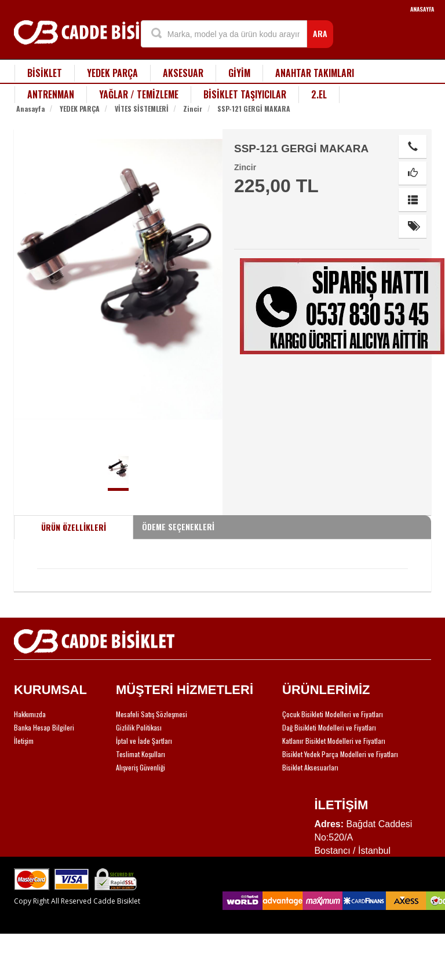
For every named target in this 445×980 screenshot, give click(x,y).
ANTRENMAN (51, 94)
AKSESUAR (183, 73)
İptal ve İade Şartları (144, 741)
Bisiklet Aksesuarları (310, 767)
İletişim (24, 741)
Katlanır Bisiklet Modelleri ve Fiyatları (334, 741)
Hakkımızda (30, 714)
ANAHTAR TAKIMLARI (315, 73)
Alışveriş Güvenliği (141, 767)
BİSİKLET (45, 73)
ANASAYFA (422, 9)
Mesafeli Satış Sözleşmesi (152, 714)
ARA (320, 33)
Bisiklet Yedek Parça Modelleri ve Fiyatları (340, 754)
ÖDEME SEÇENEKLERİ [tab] (178, 526)
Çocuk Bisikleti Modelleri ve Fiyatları (333, 714)
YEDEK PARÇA (112, 73)
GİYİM (239, 73)
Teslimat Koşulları (141, 754)
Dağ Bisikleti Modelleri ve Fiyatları (329, 727)
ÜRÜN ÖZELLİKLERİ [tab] (74, 527)
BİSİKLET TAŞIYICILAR (245, 94)
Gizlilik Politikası (139, 727)
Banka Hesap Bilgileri (44, 727)
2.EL (319, 94)
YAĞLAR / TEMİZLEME (139, 94)
